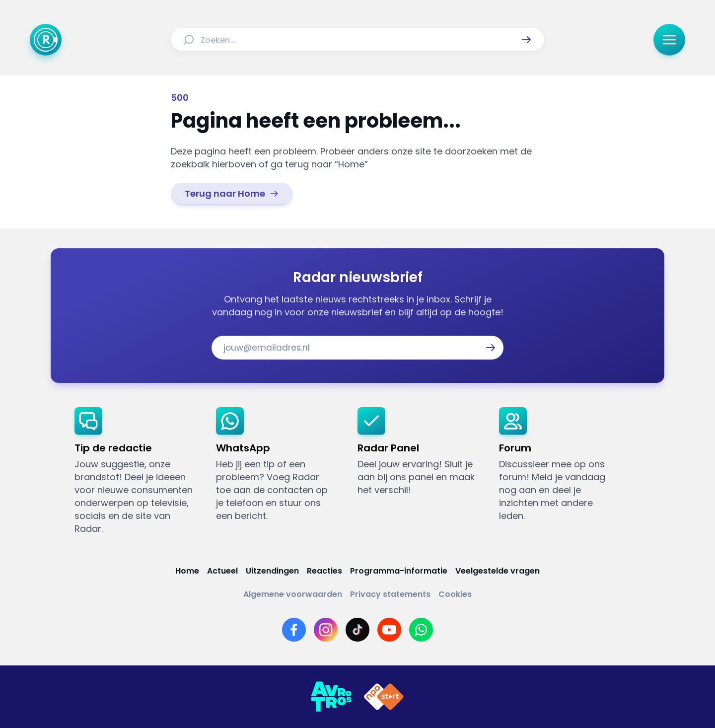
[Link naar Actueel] (222, 571)
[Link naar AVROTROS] (331, 697)
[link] (232, 194)
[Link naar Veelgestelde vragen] (498, 571)
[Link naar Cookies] (455, 594)
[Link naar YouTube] (389, 630)
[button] (526, 40)
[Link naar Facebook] (294, 630)
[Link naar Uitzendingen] (272, 571)
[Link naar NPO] (384, 697)
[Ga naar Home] (46, 40)
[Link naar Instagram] (326, 630)
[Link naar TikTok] (357, 630)
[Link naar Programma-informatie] (399, 571)
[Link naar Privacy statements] (390, 594)
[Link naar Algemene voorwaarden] (293, 594)
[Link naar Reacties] (324, 571)
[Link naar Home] (187, 571)
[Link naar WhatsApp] (421, 630)
